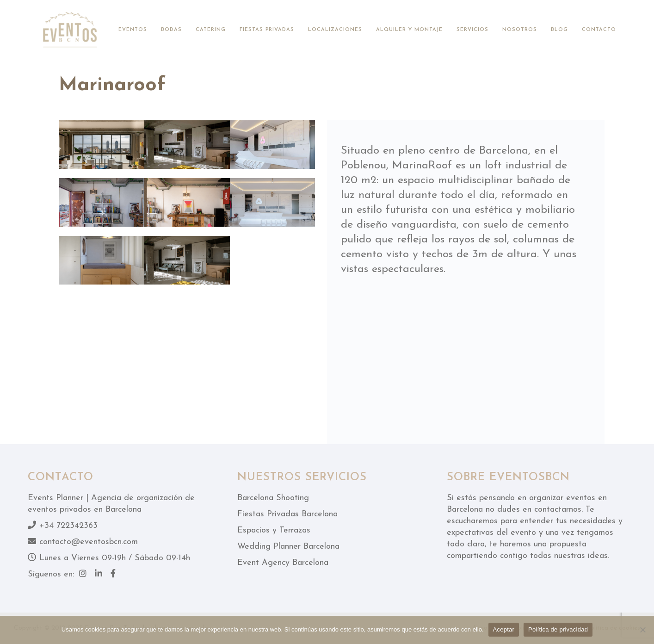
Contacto (599, 30)
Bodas (171, 30)
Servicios (472, 30)
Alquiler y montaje (409, 30)
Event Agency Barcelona (283, 563)
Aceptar (504, 629)
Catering (211, 30)
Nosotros (520, 30)
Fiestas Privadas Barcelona (287, 514)
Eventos (133, 30)
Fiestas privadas (267, 30)
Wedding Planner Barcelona (288, 547)
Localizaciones (335, 30)
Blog (559, 30)
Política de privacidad (558, 629)
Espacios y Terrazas (274, 530)
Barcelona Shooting (273, 498)
